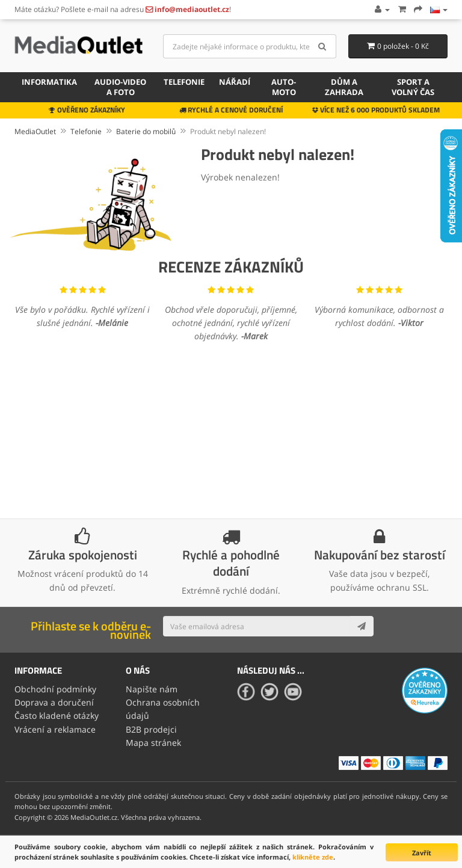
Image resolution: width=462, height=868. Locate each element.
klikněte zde (313, 857)
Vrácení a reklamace (55, 729)
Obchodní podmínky (55, 689)
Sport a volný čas (413, 87)
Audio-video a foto (120, 87)
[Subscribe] (362, 626)
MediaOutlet (35, 131)
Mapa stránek (153, 743)
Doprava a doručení (54, 702)
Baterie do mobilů (146, 131)
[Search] (323, 46)
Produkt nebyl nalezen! (228, 131)
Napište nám (152, 689)
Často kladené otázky (57, 716)
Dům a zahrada (344, 87)
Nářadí (235, 82)
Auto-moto (284, 87)
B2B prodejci (151, 729)
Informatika (49, 82)
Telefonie (184, 82)
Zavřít (422, 853)
